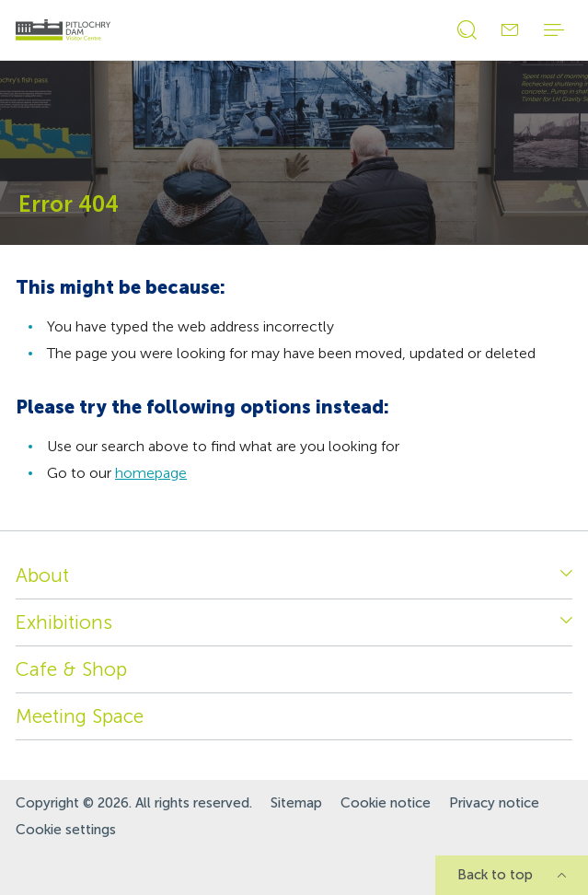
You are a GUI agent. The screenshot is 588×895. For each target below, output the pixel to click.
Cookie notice (386, 803)
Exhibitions (64, 622)
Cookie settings (66, 830)
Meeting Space (80, 716)
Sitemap (296, 803)
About (42, 575)
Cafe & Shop (71, 669)
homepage (151, 473)
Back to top (495, 875)
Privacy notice (494, 803)
